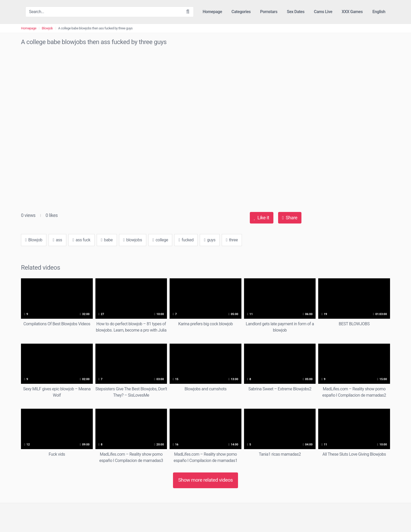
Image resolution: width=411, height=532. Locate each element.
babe (107, 240)
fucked (186, 240)
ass (57, 240)
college (160, 240)
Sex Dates (296, 12)
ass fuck (82, 240)
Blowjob (47, 28)
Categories (241, 12)
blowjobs (133, 240)
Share (290, 218)
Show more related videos (206, 480)
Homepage (212, 12)
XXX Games (352, 12)
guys (210, 240)
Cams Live (323, 12)
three (232, 240)
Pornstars (269, 12)
